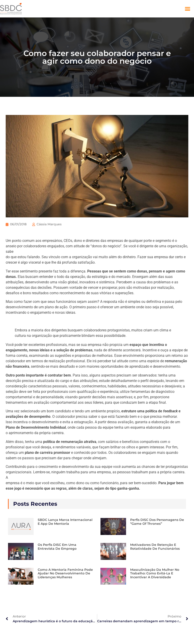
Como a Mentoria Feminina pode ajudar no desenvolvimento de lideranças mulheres (65, 574)
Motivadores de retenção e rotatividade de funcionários (155, 547)
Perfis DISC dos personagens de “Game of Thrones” (157, 522)
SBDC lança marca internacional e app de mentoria (65, 522)
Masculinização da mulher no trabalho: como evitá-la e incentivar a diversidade (155, 574)
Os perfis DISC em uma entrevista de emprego (57, 547)
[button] (188, 9)
